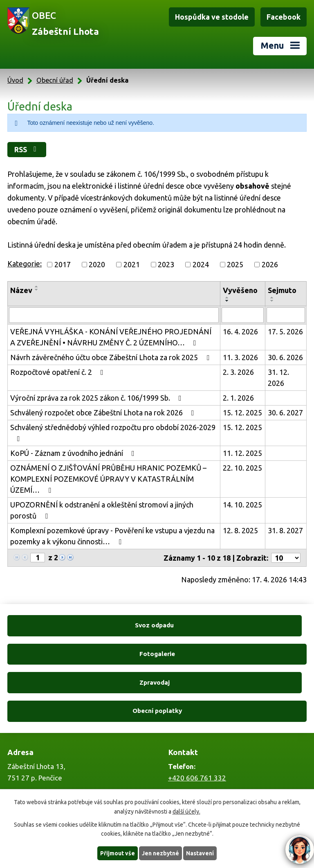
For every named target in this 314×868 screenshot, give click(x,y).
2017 (63, 264)
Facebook (284, 17)
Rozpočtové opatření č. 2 (58, 372)
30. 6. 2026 (285, 357)
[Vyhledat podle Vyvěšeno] (243, 315)
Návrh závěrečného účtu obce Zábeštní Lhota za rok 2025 (111, 357)
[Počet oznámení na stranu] (286, 558)
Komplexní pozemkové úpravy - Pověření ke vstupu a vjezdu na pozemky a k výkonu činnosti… (112, 536)
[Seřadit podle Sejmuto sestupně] (272, 301)
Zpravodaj (81, 654)
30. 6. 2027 (285, 413)
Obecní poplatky (233, 654)
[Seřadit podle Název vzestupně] (37, 286)
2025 (235, 264)
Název (21, 290)
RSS (28, 149)
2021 (132, 264)
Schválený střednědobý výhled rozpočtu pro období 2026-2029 (113, 433)
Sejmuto (282, 290)
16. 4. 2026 (240, 331)
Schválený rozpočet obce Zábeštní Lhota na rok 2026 (104, 413)
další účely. (186, 811)
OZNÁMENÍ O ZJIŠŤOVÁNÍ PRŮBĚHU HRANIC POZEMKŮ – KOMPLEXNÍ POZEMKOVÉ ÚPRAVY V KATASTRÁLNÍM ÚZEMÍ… (108, 479)
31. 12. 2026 (278, 378)
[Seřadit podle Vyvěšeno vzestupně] (227, 298)
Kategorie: (25, 264)
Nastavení (200, 853)
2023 (166, 264)
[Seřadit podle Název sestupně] (37, 290)
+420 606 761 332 (197, 720)
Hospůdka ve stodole (212, 17)
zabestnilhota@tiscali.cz (206, 783)
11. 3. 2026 (240, 357)
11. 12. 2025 (242, 453)
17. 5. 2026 (285, 331)
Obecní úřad (55, 80)
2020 (97, 264)
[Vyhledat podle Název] (114, 315)
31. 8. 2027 (285, 530)
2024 (201, 264)
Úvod (15, 80)
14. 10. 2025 (242, 505)
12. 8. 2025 (240, 530)
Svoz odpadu (81, 626)
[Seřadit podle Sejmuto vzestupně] (272, 298)
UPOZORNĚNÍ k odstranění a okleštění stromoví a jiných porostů (102, 510)
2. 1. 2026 (238, 398)
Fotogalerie (233, 626)
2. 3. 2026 (238, 372)
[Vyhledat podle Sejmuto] (286, 315)
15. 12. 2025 (242, 413)
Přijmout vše (118, 853)
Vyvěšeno (240, 290)
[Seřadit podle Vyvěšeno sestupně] (227, 301)
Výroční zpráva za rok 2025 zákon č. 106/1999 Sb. (98, 398)
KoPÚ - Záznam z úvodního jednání (74, 453)
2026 (270, 264)
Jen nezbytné (161, 853)
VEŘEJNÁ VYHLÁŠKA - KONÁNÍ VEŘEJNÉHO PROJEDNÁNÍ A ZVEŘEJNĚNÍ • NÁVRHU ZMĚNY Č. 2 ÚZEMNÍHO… (111, 337)
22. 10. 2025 (242, 468)
